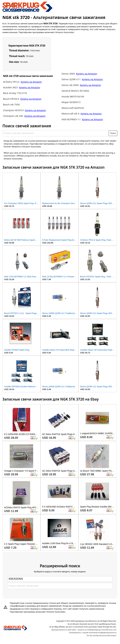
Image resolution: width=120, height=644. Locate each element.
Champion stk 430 (13, 116)
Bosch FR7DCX (11, 99)
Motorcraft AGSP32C (73, 108)
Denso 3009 (68, 74)
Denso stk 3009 (70, 85)
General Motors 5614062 (75, 91)
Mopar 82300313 (71, 102)
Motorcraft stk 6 (70, 114)
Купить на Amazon (31, 82)
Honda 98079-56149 (73, 96)
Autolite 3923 (11, 87)
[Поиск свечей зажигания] (56, 133)
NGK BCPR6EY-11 (71, 119)
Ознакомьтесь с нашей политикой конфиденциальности (93, 632)
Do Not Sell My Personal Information (102, 635)
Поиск (113, 133)
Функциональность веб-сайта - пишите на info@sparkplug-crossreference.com (84, 630)
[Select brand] (60, 579)
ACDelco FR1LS (11, 82)
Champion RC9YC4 (14, 110)
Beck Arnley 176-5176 (15, 93)
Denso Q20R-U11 (71, 79)
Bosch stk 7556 (11, 104)
